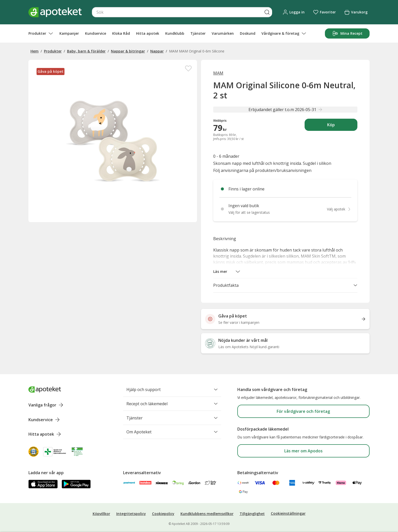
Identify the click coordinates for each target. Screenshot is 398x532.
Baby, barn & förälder (86, 51)
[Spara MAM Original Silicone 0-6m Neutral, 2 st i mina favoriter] (188, 68)
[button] (227, 272)
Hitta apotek (148, 33)
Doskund (248, 33)
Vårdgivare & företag (284, 33)
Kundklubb (175, 33)
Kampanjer (69, 33)
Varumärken (223, 33)
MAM (218, 73)
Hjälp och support (172, 389)
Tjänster (198, 33)
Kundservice (96, 33)
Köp (342, 126)
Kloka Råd (121, 33)
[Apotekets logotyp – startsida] (55, 12)
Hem (35, 51)
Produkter (41, 33)
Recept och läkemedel (172, 404)
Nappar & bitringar (128, 51)
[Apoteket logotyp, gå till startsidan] (45, 389)
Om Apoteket (172, 433)
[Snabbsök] (182, 12)
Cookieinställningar (288, 513)
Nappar (157, 51)
